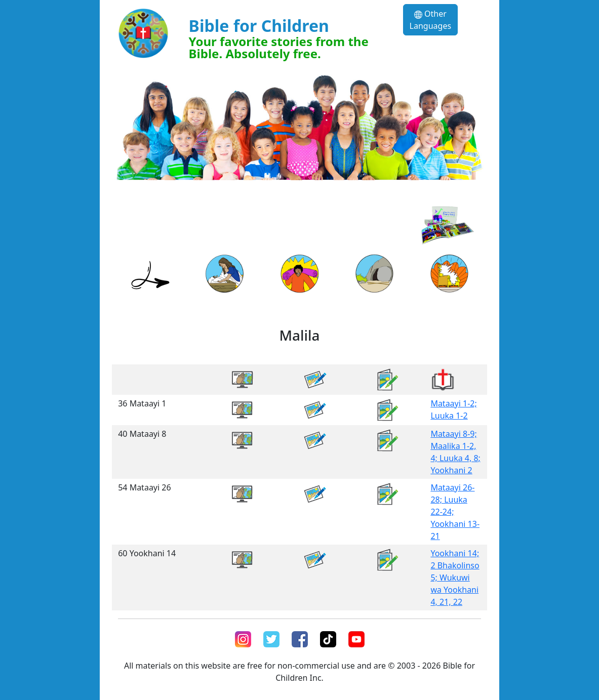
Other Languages (430, 20)
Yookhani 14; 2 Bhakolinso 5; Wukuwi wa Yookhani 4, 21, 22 (455, 578)
